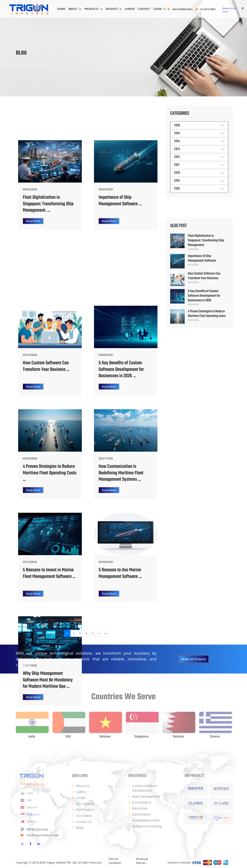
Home (61, 9)
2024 (177, 149)
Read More (33, 266)
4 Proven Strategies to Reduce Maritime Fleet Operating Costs (207, 367)
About (73, 9)
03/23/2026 (106, 234)
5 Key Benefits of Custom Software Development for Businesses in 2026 (204, 350)
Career (130, 9)
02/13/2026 (30, 562)
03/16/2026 (30, 355)
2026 (177, 133)
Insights (112, 9)
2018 (177, 196)
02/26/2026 (30, 458)
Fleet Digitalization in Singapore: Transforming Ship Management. (206, 294)
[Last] (106, 636)
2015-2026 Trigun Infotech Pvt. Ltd (54, 863)
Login (158, 9)
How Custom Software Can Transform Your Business (204, 330)
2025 (177, 141)
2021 (177, 173)
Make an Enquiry (194, 659)
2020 (177, 181)
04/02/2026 (30, 234)
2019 (177, 188)
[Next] (99, 636)
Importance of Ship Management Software (202, 312)
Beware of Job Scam (230, 10)
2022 (177, 165)
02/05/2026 (106, 562)
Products (91, 9)
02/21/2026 (106, 458)
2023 (177, 157)
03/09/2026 (106, 355)
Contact (144, 9)
